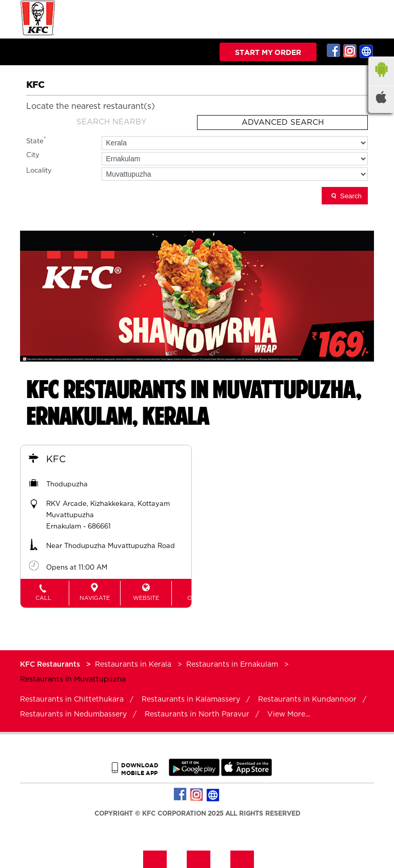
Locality (39, 171)
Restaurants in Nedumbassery (73, 714)
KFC (56, 460)
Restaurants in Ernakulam (232, 665)
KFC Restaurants (51, 665)
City (33, 155)
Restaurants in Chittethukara (72, 700)
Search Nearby (112, 122)
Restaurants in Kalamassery (191, 700)
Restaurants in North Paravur (197, 714)
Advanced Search (283, 122)
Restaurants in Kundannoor (307, 700)
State (36, 140)
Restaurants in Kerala (133, 665)
